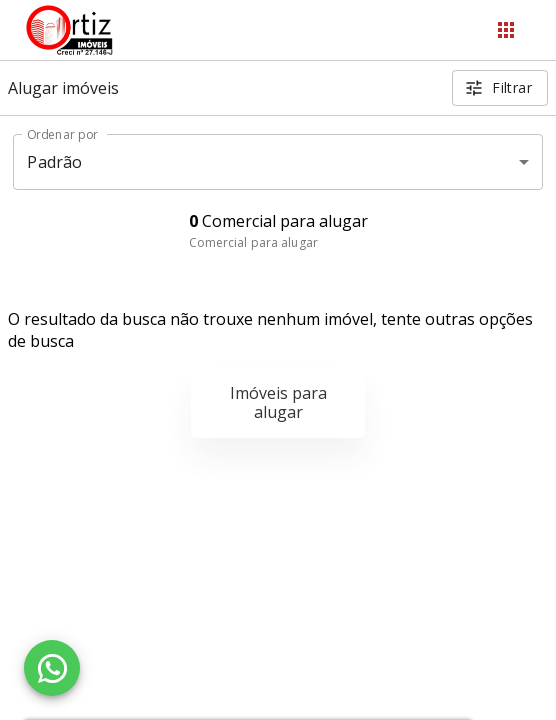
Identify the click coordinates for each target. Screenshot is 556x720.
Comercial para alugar (253, 242)
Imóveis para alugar (278, 402)
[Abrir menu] (506, 30)
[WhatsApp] (52, 668)
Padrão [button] (54, 162)
